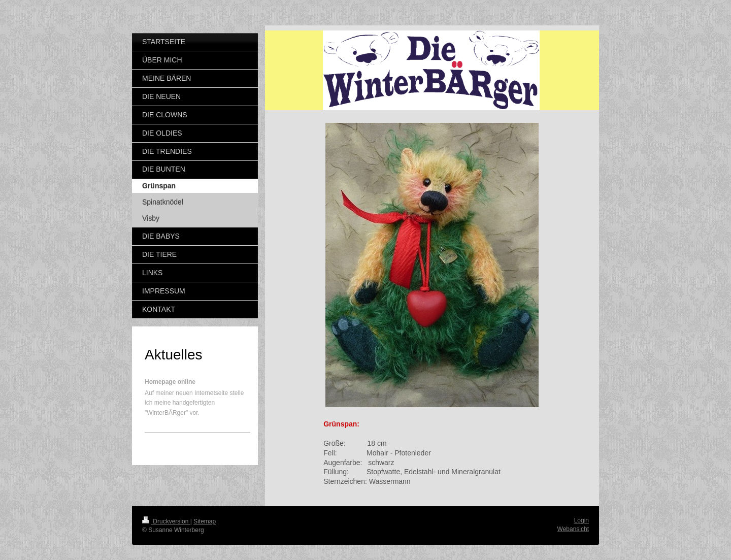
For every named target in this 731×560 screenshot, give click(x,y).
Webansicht (573, 529)
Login (582, 520)
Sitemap (205, 521)
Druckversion (166, 521)
